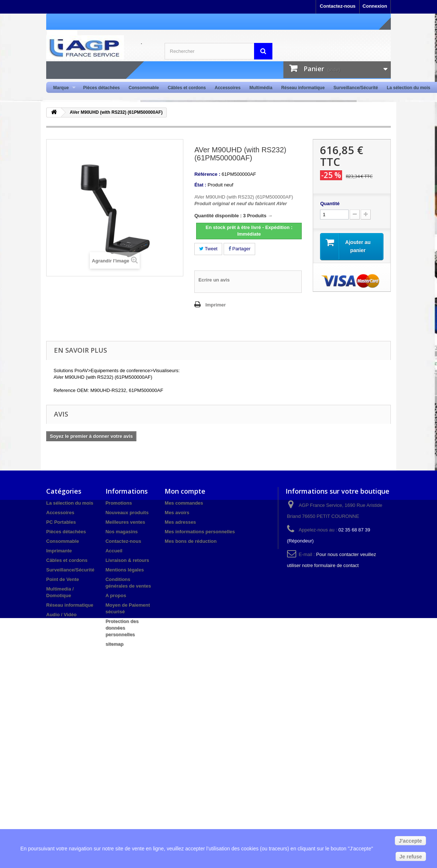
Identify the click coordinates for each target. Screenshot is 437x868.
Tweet (208, 249)
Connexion (375, 6)
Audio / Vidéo (61, 615)
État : (200, 185)
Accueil (114, 551)
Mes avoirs (177, 513)
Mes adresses (180, 522)
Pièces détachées (102, 88)
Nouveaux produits (127, 513)
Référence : (207, 174)
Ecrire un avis (214, 280)
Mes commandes (184, 503)
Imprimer (216, 305)
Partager (239, 249)
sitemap (115, 644)
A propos (116, 595)
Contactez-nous (338, 6)
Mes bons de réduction (191, 541)
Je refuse (411, 857)
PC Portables (61, 522)
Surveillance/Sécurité (356, 88)
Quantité (330, 204)
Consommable (144, 88)
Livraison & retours (127, 560)
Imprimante (59, 551)
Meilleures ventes (125, 522)
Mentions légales (125, 570)
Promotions (119, 503)
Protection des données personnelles (122, 628)
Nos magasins (122, 532)
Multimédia (261, 88)
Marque (62, 88)
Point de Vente (63, 579)
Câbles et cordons (187, 88)
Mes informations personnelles (200, 532)
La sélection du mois (409, 88)
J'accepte (410, 841)
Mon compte (185, 491)
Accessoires (227, 88)
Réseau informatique (303, 88)
